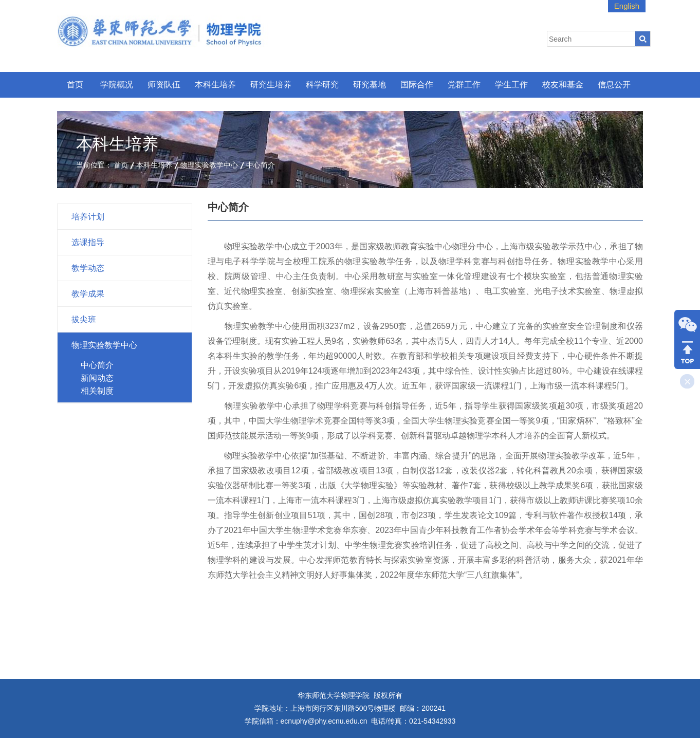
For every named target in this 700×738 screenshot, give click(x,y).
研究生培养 (271, 85)
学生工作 (511, 85)
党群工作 (464, 85)
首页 (75, 85)
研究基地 (370, 85)
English (627, 6)
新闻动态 (97, 378)
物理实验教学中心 (209, 165)
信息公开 (614, 85)
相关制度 (97, 391)
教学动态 (88, 268)
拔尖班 (84, 319)
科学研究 (322, 85)
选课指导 (88, 242)
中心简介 (261, 165)
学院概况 (117, 85)
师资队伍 (164, 85)
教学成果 (88, 294)
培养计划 (88, 217)
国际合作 (417, 85)
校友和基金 (563, 85)
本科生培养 (215, 85)
